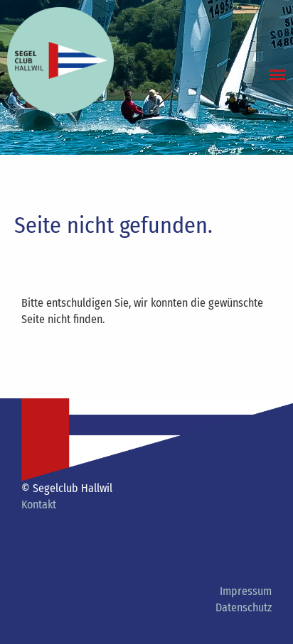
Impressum (246, 591)
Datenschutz (244, 607)
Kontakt (39, 504)
